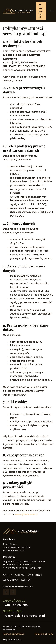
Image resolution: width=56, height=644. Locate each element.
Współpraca (11, 580)
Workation (35, 575)
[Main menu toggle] (52, 11)
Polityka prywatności (14, 634)
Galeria (20, 575)
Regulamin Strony (44, 634)
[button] (41, 11)
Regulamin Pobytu (12, 639)
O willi (7, 575)
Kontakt (26, 580)
